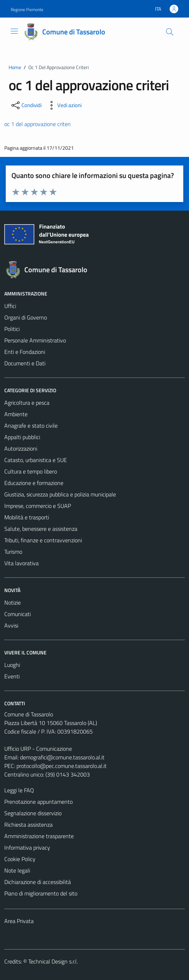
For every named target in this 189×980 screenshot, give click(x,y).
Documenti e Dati (25, 363)
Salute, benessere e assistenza (41, 529)
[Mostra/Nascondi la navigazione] (14, 31)
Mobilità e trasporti (27, 517)
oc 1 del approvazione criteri (37, 124)
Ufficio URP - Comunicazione (38, 749)
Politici (12, 329)
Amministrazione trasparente (39, 836)
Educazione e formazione (34, 483)
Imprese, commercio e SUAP (38, 506)
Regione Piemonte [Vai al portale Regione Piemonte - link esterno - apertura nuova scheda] (27, 9)
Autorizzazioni (21, 448)
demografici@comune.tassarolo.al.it (62, 757)
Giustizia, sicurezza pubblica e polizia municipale (60, 494)
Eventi (12, 676)
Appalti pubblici (22, 437)
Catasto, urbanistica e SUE (36, 460)
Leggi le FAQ (19, 790)
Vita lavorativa (21, 563)
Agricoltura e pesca (27, 403)
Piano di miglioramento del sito (41, 893)
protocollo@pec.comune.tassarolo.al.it (62, 766)
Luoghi (12, 665)
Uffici (10, 306)
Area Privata (19, 921)
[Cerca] (170, 32)
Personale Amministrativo (35, 340)
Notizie (13, 602)
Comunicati (18, 614)
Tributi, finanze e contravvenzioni (43, 540)
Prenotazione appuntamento (38, 802)
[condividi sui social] (26, 105)
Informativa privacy (27, 847)
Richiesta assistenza (28, 825)
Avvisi (11, 625)
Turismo (13, 552)
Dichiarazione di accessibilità (38, 882)
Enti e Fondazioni (25, 352)
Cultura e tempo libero (31, 471)
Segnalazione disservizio (33, 813)
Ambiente (16, 414)
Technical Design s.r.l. (53, 961)
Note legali (17, 870)
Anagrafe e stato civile (31, 426)
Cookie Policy (20, 859)
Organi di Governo (26, 317)
